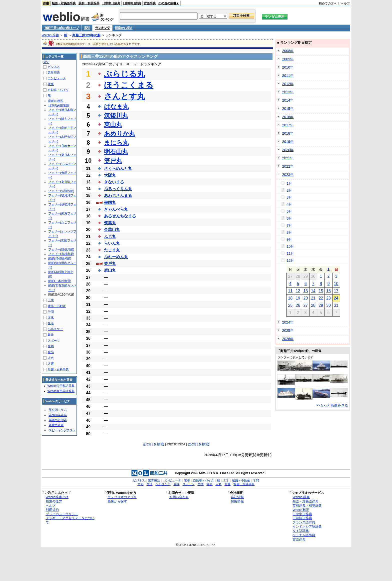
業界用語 (54, 73)
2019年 (288, 142)
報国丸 (110, 203)
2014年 (288, 100)
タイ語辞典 (301, 531)
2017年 (288, 125)
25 (290, 305)
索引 (87, 28)
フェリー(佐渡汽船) (61, 191)
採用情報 (237, 501)
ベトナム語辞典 (304, 535)
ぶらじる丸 (124, 74)
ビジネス (54, 67)
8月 (289, 232)
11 (290, 291)
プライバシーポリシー (62, 514)
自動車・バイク (58, 90)
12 (298, 291)
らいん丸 (112, 243)
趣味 (51, 335)
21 (313, 298)
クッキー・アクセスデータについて (70, 520)
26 (298, 305)
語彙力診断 (56, 425)
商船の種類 (56, 101)
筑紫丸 (110, 223)
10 (336, 284)
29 (321, 305)
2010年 (288, 67)
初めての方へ (328, 4)
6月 (289, 218)
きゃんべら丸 (116, 209)
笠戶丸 (110, 264)
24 (336, 298)
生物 (51, 346)
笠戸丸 (113, 161)
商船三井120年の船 (86, 35)
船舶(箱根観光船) (60, 258)
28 (313, 305)
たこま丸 (112, 250)
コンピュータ (57, 78)
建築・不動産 (57, 306)
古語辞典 (150, 3)
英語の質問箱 (58, 420)
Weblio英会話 (58, 415)
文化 (51, 318)
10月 (290, 246)
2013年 (288, 92)
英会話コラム (58, 410)
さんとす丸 (124, 96)
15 (321, 291)
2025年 (288, 331)
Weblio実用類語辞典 (61, 386)
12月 (290, 260)
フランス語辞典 (304, 522)
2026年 (288, 339)
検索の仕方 (54, 501)
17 (336, 291)
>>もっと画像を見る (332, 405)
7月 (289, 225)
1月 (289, 183)
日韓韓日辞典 (132, 3)
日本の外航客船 (59, 105)
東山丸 (113, 124)
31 (336, 305)
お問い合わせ (179, 497)
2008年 (288, 51)
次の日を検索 (198, 444)
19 (298, 298)
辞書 (46, 3)
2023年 (288, 175)
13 (305, 291)
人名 (51, 358)
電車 (51, 84)
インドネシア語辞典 (307, 527)
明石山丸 (116, 152)
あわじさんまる (118, 196)
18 (290, 298)
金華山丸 (112, 230)
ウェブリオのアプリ (122, 497)
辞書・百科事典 (58, 369)
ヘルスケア (55, 329)
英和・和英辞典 (89, 3)
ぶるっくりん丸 (118, 189)
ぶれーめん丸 (116, 257)
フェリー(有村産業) (61, 254)
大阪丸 (110, 175)
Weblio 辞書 (50, 35)
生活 (51, 323)
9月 (289, 239)
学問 (51, 312)
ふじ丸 (110, 237)
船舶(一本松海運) (60, 281)
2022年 (288, 166)
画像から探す (124, 28)
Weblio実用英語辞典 (61, 391)
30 (328, 305)
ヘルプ (345, 4)
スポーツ (54, 341)
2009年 (288, 59)
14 (313, 291)
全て (46, 62)
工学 (51, 300)
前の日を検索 (153, 444)
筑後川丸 (116, 115)
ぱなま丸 (116, 106)
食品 (51, 352)
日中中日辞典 (111, 3)
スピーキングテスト (62, 430)
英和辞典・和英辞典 (307, 506)
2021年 (288, 158)
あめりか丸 (119, 133)
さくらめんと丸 (118, 169)
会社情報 (237, 497)
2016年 (288, 117)
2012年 (288, 84)
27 (305, 305)
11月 (290, 253)
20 (305, 298)
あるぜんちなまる (120, 216)
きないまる (114, 182)
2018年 (288, 133)
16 (328, 291)
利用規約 (52, 510)
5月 (289, 211)
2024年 (288, 322)
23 (328, 298)
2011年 (288, 76)
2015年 (288, 109)
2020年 (288, 150)
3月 (289, 197)
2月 (289, 190)
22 (321, 298)
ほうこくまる (129, 85)
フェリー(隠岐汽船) (61, 249)
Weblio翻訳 (301, 510)
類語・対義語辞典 (64, 3)
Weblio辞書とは (57, 497)
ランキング (102, 28)
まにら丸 (116, 142)
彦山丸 (110, 270)
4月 (289, 204)
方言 (51, 364)
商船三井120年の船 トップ (62, 28)
